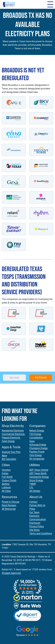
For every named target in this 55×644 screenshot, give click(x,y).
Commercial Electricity (13, 434)
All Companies (37, 459)
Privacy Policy (37, 526)
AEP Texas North (38, 473)
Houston (6, 470)
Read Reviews (9, 505)
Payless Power (37, 452)
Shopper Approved (11, 573)
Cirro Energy (36, 455)
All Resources (9, 509)
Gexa (32, 441)
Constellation (36, 438)
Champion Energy (38, 448)
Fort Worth (7, 477)
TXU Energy (35, 434)
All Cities (6, 491)
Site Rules (34, 530)
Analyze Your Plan (11, 452)
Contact (33, 502)
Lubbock (6, 487)
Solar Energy (8, 441)
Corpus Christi (9, 480)
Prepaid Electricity (11, 438)
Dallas (5, 473)
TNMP (33, 484)
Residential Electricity (13, 431)
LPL (31, 487)
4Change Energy (38, 445)
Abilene (6, 484)
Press (32, 509)
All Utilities (35, 491)
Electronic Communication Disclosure (38, 519)
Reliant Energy (37, 431)
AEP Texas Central (39, 470)
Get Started (41, 378)
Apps (4, 455)
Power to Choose (10, 502)
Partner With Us (37, 505)
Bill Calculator (9, 459)
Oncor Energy (36, 480)
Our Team (34, 512)
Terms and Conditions (41, 533)
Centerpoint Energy (39, 477)
